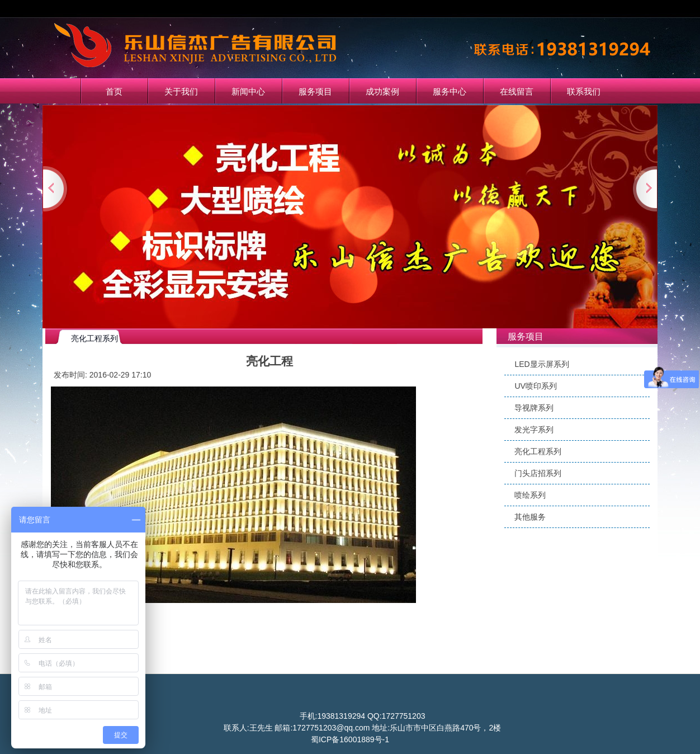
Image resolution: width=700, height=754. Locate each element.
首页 (114, 91)
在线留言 (517, 91)
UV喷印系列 (535, 386)
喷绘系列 (530, 495)
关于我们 (181, 91)
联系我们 (584, 91)
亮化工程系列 (538, 451)
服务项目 (315, 91)
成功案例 (382, 91)
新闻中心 (248, 91)
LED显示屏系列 (541, 364)
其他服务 (530, 517)
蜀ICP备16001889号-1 (350, 739)
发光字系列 (534, 430)
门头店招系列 (538, 473)
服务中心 (450, 91)
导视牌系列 (534, 408)
